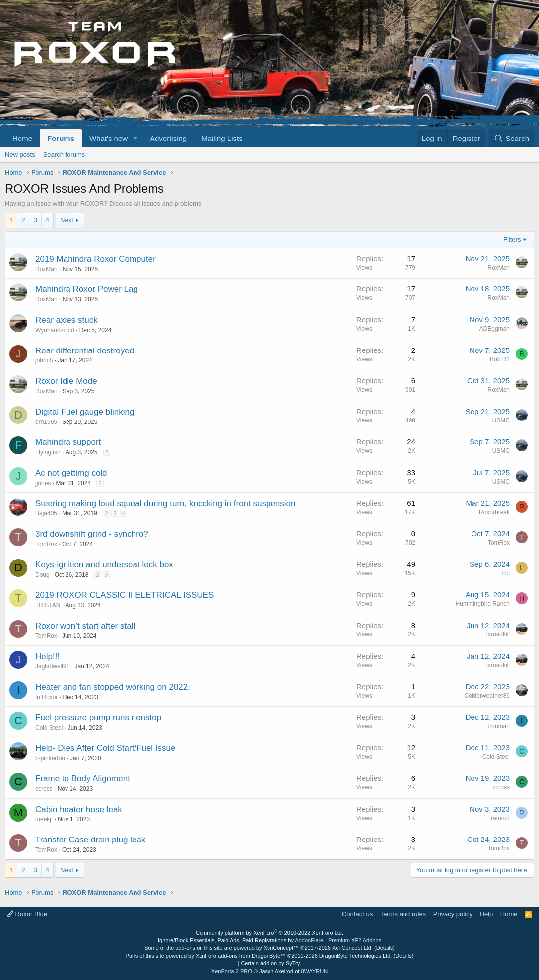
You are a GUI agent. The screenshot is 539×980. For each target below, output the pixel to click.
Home (22, 138)
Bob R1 (500, 359)
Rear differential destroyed (85, 351)
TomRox (46, 544)
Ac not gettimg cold (71, 473)
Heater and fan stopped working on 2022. (113, 687)
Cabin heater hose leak (79, 809)
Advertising (168, 138)
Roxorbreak (494, 512)
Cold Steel (49, 728)
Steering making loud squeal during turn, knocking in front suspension (166, 504)
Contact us (357, 914)
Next (67, 220)
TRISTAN (48, 605)
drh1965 (46, 422)
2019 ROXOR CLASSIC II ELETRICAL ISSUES (125, 595)
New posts (20, 155)
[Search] (511, 138)
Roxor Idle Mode (66, 381)
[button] (135, 138)
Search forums (64, 155)
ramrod (500, 818)
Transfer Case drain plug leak (90, 840)
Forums (61, 138)
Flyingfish (48, 452)
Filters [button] (512, 240)
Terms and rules (403, 914)
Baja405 (46, 513)
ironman (499, 726)
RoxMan (46, 269)
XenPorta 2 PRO (232, 971)
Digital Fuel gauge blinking (85, 412)
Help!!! (47, 657)
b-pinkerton (50, 758)
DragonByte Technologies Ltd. (356, 956)
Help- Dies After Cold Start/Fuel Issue (105, 748)
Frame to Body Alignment (83, 779)
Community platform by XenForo (269, 933)
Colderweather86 (487, 696)
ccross (44, 789)
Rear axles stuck (67, 320)
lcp (506, 573)
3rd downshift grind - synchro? (92, 534)
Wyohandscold (55, 330)
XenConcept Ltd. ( (354, 948)
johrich (44, 360)
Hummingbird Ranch (483, 604)
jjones (43, 483)
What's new (108, 138)
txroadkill (498, 634)
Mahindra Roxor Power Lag (87, 289)
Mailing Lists (222, 138)
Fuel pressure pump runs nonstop (98, 718)
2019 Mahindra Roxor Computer (96, 259)
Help (487, 914)
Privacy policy (453, 914)
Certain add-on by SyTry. (271, 963)
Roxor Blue (27, 914)
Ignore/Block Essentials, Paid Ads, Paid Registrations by (269, 940)
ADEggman (495, 329)
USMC (501, 420)
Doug (42, 575)
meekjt (44, 819)
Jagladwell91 (52, 666)
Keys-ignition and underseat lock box (104, 565)
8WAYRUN (314, 971)
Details (385, 948)
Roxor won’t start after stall (85, 626)
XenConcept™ (281, 948)
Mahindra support (68, 442)
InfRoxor (46, 697)
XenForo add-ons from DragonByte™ (241, 956)
